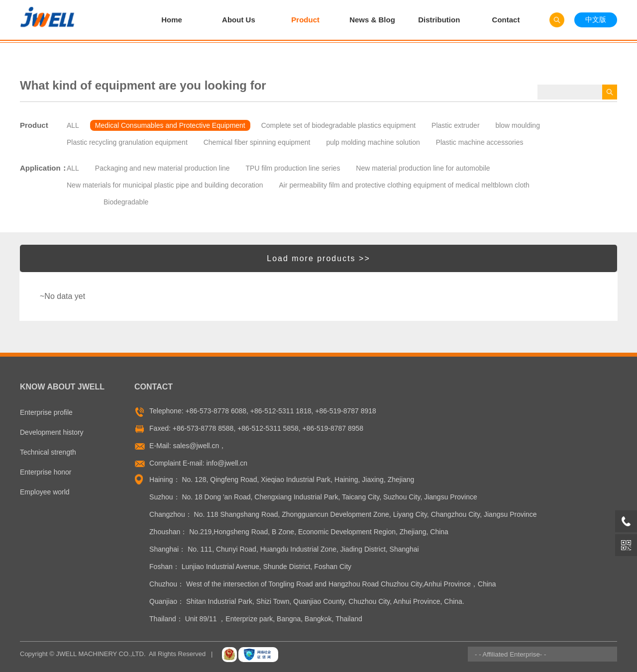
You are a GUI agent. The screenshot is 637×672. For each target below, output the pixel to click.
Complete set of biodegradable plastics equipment (339, 125)
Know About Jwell (62, 387)
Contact (506, 20)
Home (172, 20)
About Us (239, 20)
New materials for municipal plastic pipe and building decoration (165, 185)
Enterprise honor (46, 472)
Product (305, 20)
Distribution (439, 20)
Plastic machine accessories (480, 142)
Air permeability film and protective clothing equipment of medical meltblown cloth (404, 185)
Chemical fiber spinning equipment (257, 142)
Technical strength (48, 452)
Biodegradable (126, 202)
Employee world (45, 492)
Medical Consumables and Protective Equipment (170, 125)
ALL (73, 125)
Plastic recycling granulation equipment (127, 142)
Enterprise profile (46, 412)
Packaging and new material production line (162, 168)
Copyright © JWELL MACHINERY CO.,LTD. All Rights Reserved (113, 654)
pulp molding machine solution (373, 142)
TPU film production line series (293, 168)
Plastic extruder (455, 125)
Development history (52, 432)
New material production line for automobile (423, 168)
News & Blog (372, 20)
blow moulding (518, 125)
